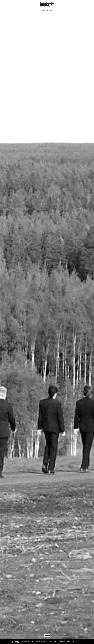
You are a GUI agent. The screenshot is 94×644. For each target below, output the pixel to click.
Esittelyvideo (36, 642)
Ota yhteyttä (71, 642)
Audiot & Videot (53, 642)
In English (50, 10)
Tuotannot (62, 642)
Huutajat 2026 (26, 642)
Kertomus (44, 642)
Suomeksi (44, 10)
